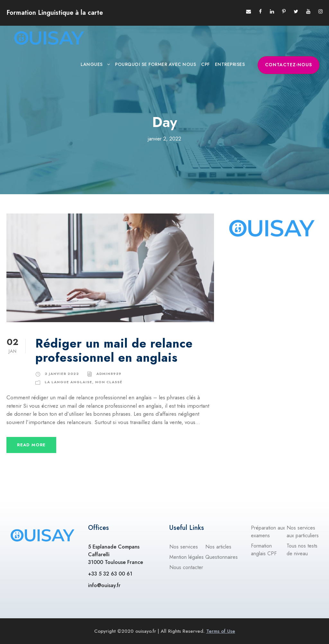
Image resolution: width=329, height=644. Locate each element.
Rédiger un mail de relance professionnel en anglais (114, 350)
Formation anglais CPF (264, 550)
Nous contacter (186, 567)
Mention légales (187, 557)
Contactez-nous (289, 65)
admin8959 (109, 374)
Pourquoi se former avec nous (156, 64)
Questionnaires (222, 557)
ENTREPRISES (230, 64)
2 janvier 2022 (62, 374)
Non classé (109, 382)
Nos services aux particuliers (303, 532)
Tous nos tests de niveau (302, 550)
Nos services (184, 547)
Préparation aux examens (268, 532)
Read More (31, 445)
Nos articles (218, 547)
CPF (205, 64)
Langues (92, 64)
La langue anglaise (68, 382)
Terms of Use (221, 631)
